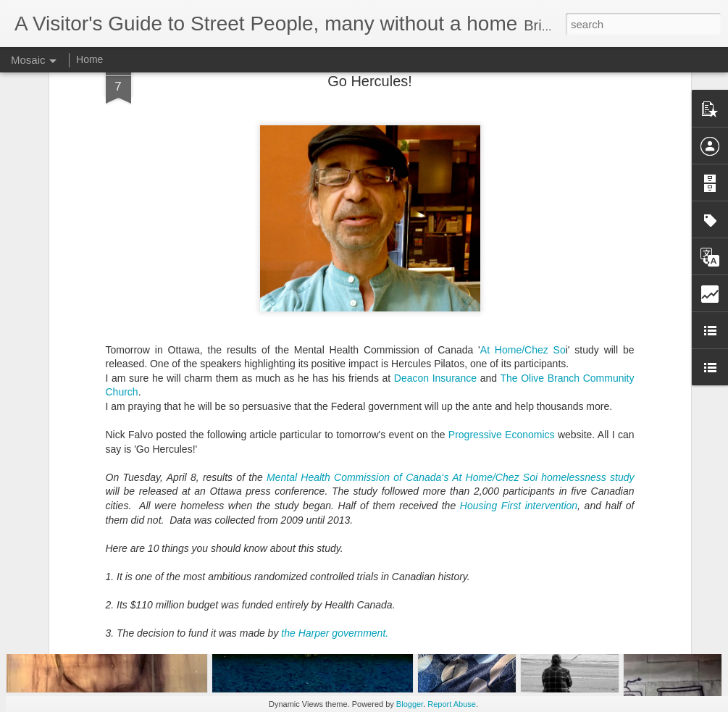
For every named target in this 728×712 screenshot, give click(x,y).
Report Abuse (452, 704)
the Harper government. (335, 540)
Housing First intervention (519, 413)
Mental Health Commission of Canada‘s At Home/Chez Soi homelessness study (450, 384)
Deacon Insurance (435, 285)
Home (89, 59)
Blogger (410, 704)
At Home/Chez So (523, 256)
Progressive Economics (502, 342)
